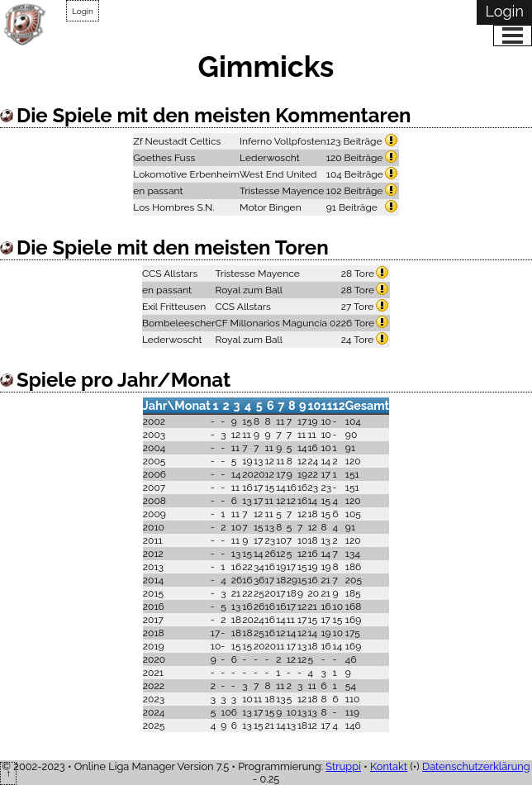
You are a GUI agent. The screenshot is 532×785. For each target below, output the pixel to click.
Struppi (343, 766)
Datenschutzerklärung (476, 766)
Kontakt (389, 766)
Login (83, 11)
